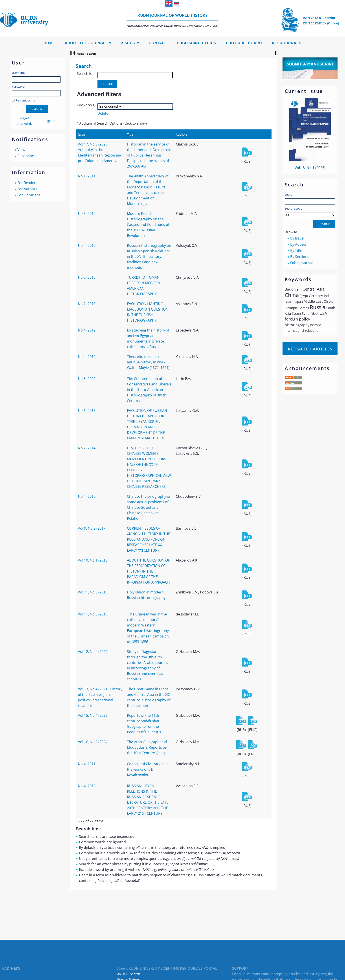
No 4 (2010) (87, 245)
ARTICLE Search (129, 974)
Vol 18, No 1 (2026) (310, 168)
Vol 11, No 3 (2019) (93, 592)
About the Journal (86, 43)
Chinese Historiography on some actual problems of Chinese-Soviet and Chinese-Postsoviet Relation (149, 507)
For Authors (27, 189)
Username (19, 73)
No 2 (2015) (87, 277)
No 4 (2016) (87, 786)
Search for (85, 74)
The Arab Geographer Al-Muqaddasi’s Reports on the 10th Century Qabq (148, 747)
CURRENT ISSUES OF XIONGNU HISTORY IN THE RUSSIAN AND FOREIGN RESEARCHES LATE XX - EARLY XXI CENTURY (149, 539)
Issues (128, 43)
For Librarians (29, 195)
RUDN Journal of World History (172, 20)
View (21, 150)
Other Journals (302, 263)
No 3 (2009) (87, 379)
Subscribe (26, 156)
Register (50, 121)
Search (289, 195)
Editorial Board (244, 43)
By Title (296, 251)
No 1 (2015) (87, 411)
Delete (103, 113)
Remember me (25, 100)
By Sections (300, 257)
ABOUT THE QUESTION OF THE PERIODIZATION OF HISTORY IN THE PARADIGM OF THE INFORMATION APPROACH (148, 571)
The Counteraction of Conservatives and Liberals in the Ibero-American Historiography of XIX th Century (149, 390)
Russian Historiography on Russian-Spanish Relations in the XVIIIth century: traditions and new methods (149, 256)
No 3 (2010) (87, 214)
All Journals (287, 43)
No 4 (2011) (87, 764)
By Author (298, 244)
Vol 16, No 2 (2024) (93, 742)
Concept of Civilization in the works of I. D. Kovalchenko (147, 769)
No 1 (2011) (87, 176)
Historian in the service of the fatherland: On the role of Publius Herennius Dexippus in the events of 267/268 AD (149, 155)
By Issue (297, 238)
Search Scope (310, 212)
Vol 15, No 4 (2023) (93, 715)
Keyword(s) (86, 105)
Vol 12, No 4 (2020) (93, 652)
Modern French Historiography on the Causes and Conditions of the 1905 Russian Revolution (148, 225)
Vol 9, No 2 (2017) (92, 528)
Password (18, 87)
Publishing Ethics (197, 43)
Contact (158, 43)
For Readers (27, 183)
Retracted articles (310, 349)
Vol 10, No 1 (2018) (93, 560)
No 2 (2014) (87, 448)
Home (49, 43)
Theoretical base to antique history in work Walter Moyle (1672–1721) (148, 362)
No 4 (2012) (87, 330)
